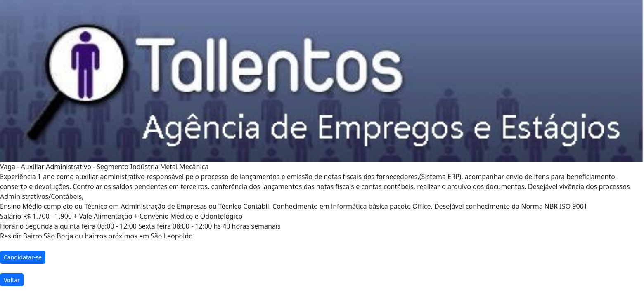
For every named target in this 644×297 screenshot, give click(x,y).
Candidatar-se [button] (23, 257)
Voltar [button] (12, 280)
